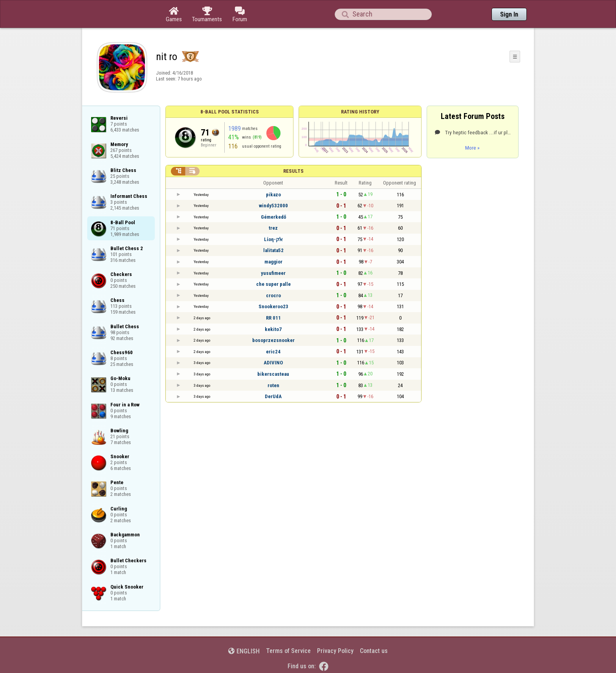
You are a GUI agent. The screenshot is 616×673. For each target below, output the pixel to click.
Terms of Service (288, 651)
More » (472, 148)
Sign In (509, 14)
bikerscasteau (273, 374)
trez (273, 228)
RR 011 (273, 318)
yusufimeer (273, 273)
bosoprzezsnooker (273, 340)
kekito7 (273, 329)
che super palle (273, 284)
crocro (273, 295)
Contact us (374, 651)
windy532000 (273, 206)
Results (293, 171)
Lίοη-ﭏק (273, 239)
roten (273, 385)
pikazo (273, 195)
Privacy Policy (335, 651)
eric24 (273, 352)
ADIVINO (273, 363)
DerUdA (273, 396)
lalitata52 (273, 250)
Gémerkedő (273, 217)
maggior (273, 262)
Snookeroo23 (273, 306)
